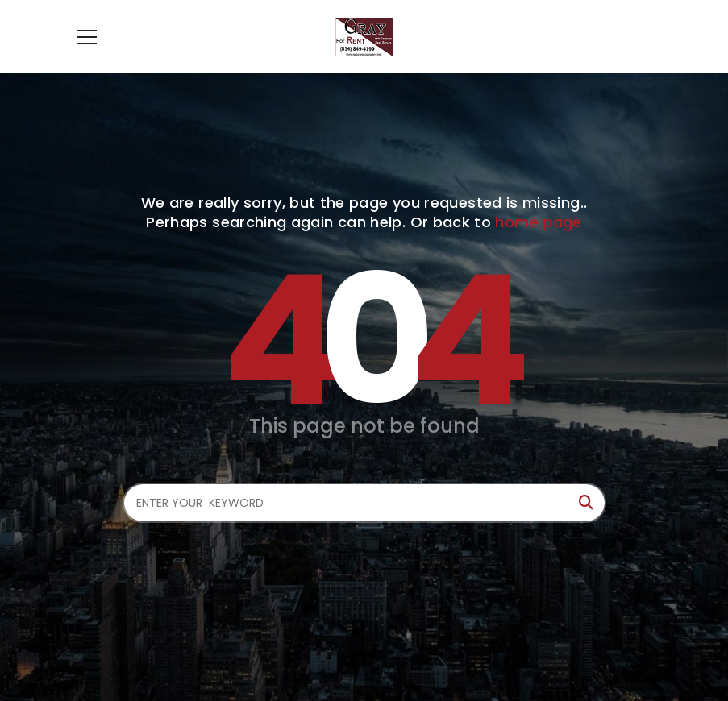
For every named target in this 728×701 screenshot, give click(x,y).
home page (538, 222)
